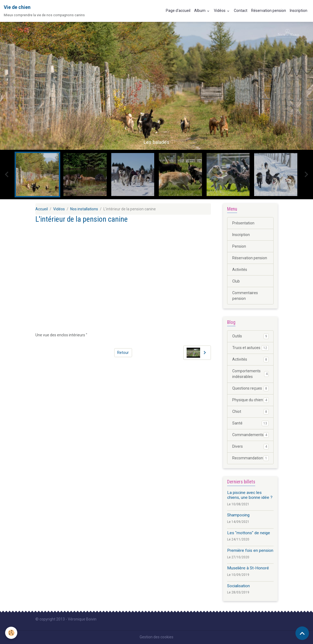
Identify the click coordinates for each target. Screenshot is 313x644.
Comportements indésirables (250, 374)
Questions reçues (250, 389)
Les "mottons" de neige (249, 533)
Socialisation (238, 586)
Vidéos (220, 11)
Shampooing (238, 515)
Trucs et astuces (250, 348)
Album (200, 11)
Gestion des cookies (156, 637)
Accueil (42, 209)
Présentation (243, 223)
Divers (250, 447)
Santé (250, 423)
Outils (250, 336)
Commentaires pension (245, 296)
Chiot (250, 412)
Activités (240, 270)
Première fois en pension (250, 550)
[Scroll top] (302, 633)
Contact (241, 11)
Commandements (250, 435)
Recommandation (250, 458)
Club (236, 281)
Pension (239, 246)
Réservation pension (269, 11)
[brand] (44, 11)
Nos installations (84, 209)
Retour (123, 353)
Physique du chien (250, 400)
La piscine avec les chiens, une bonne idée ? (250, 495)
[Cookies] (11, 633)
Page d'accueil (178, 11)
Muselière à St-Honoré (248, 568)
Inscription (299, 11)
